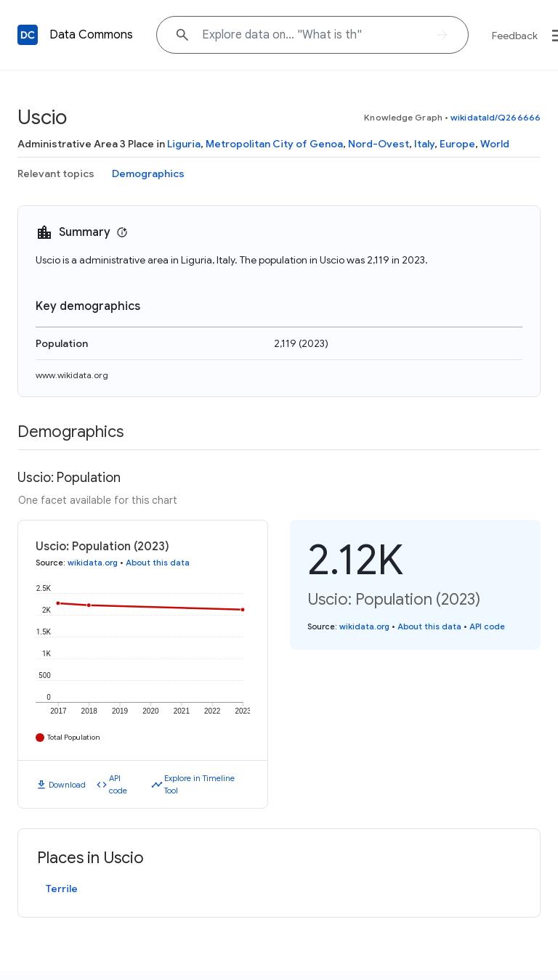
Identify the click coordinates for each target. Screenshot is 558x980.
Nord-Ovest (379, 144)
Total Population (74, 737)
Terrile (62, 889)
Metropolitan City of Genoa (274, 144)
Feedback (515, 36)
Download (67, 785)
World (495, 144)
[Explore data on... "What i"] (312, 35)
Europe (457, 144)
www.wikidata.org (72, 375)
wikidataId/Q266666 (496, 117)
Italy (424, 144)
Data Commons (91, 35)
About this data (158, 563)
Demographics (148, 173)
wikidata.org (93, 563)
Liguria (184, 144)
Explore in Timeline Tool (199, 784)
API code (118, 784)
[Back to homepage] (28, 35)
